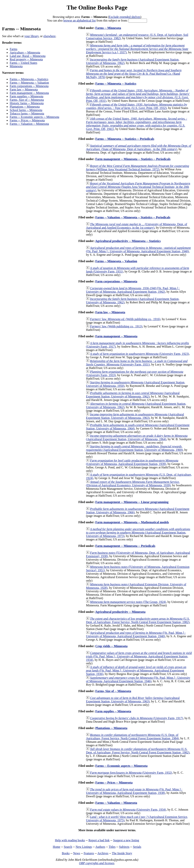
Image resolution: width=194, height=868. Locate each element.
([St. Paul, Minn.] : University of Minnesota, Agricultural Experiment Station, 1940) (138, 250)
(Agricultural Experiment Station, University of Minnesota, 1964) (137, 437)
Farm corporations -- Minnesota (29, 86)
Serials (137, 847)
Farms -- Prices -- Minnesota (27, 120)
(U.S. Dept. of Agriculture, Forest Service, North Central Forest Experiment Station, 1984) (132, 737)
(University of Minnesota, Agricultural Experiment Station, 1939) (132, 462)
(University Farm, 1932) (131, 773)
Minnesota (16, 66)
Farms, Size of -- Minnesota (27, 100)
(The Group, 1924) (128, 602)
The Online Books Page (97, 7)
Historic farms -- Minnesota (27, 103)
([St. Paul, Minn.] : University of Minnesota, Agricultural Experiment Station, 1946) (138, 679)
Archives (103, 853)
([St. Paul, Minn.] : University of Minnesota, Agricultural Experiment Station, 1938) (134, 791)
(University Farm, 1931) (137, 363)
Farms (14, 49)
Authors (100, 847)
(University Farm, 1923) (140, 354)
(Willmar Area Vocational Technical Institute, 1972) (138, 168)
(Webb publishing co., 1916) (125, 319)
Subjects (124, 847)
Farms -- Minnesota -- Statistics (29, 79)
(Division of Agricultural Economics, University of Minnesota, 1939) (133, 484)
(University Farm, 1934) (128, 810)
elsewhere (49, 36)
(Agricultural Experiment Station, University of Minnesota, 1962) (133, 395)
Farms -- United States (23, 63)
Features (89, 853)
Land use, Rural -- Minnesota (28, 56)
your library (32, 36)
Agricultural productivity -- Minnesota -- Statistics (128, 241)
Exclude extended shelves (125, 17)
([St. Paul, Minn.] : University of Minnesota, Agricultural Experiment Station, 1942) (133, 290)
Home (56, 847)
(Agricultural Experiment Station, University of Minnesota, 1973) (138, 533)
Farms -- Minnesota (108, 28)
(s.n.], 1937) (137, 49)
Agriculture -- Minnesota (25, 52)
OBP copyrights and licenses (97, 863)
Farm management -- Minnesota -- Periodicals (125, 546)
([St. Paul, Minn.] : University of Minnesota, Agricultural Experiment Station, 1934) (139, 656)
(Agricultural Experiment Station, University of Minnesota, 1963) (135, 416)
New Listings (84, 847)
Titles (112, 847)
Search (68, 847)
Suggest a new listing (126, 840)
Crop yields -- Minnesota (111, 646)
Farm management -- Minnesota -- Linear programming (132, 502)
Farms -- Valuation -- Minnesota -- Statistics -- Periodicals (133, 217)
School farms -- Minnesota (26, 110)
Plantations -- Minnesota (25, 107)
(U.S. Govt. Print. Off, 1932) (137, 106)
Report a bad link (99, 840)
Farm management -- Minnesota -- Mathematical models (132, 522)
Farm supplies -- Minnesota (26, 96)
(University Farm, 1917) (137, 718)
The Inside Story (122, 853)
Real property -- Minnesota (26, 59)
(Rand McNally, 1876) (134, 74)
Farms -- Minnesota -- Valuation (29, 83)
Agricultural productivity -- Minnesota (120, 612)
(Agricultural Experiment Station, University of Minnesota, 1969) (135, 448)
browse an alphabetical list (80, 20)
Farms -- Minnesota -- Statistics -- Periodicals (125, 139)
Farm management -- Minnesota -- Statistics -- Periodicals (133, 159)
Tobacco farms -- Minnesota (27, 113)
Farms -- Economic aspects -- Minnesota (34, 117)
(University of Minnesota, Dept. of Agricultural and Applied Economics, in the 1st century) (137, 226)
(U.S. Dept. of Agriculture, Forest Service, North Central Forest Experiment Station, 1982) (138, 620)
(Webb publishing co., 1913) (116, 326)
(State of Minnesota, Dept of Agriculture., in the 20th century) (139, 147)
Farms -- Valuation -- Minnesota (29, 124)
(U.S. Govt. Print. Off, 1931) (138, 96)
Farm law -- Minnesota (24, 89)
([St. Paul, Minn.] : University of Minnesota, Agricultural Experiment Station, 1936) (136, 670)
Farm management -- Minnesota (29, 93)
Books (66, 853)
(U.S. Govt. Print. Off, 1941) (137, 124)
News (77, 853)
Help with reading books (70, 840)
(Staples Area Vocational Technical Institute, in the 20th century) (138, 187)
